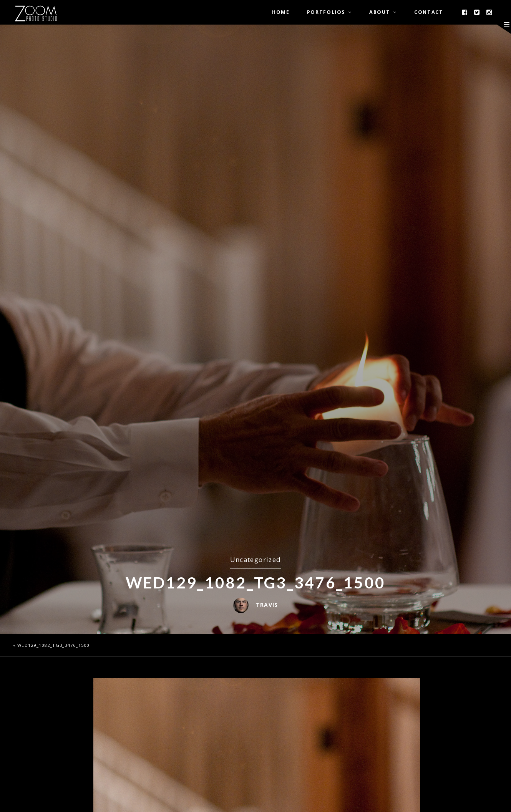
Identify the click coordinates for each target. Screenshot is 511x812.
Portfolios (326, 12)
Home (281, 12)
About (380, 12)
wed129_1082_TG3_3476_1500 (53, 645)
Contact (429, 12)
